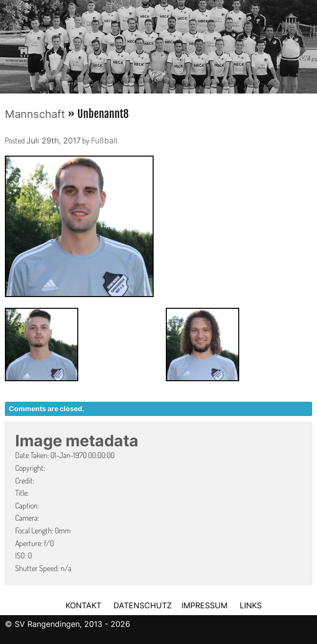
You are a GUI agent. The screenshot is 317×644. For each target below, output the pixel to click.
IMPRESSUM (206, 605)
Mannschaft (35, 114)
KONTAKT (83, 605)
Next (310, 44)
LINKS (251, 605)
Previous (7, 44)
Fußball (104, 140)
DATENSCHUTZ (143, 605)
